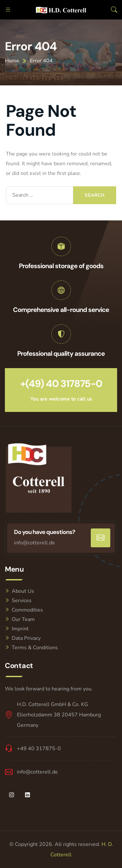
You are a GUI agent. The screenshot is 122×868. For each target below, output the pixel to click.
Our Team (23, 619)
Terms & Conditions (35, 648)
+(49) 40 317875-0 (61, 384)
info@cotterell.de (34, 543)
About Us (23, 591)
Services (22, 601)
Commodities (27, 610)
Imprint (20, 629)
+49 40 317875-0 (39, 749)
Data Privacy (26, 638)
